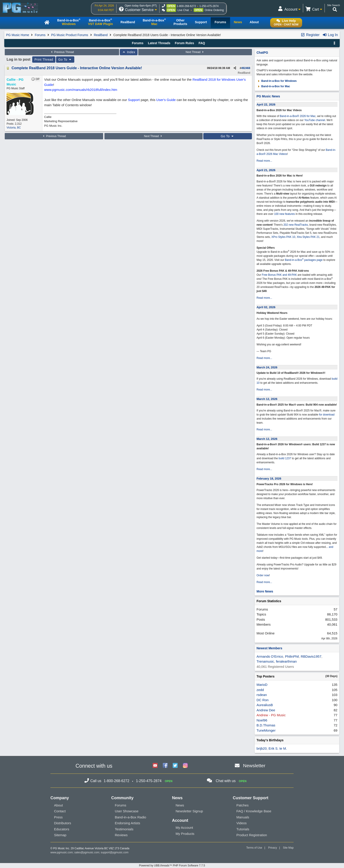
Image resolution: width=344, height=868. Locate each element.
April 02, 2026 (266, 307)
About (58, 805)
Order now (263, 575)
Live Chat (183, 10)
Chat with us (226, 781)
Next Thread (195, 52)
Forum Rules (184, 43)
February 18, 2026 (269, 479)
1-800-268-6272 (186, 6)
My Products (185, 834)
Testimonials (124, 829)
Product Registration (252, 835)
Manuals (243, 817)
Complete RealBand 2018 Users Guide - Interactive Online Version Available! (77, 68)
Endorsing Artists (128, 823)
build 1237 (285, 458)
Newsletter (254, 766)
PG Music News (268, 96)
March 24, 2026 (267, 367)
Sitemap (60, 835)
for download (327, 415)
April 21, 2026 (266, 170)
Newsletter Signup (189, 811)
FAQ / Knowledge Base (254, 811)
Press (58, 817)
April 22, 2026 (266, 104)
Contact (60, 811)
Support (134, 100)
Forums (40, 35)
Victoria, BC (14, 128)
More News (265, 591)
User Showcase (127, 811)
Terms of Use (254, 848)
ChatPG (262, 53)
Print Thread (44, 60)
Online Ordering (214, 10)
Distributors (63, 823)
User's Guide (166, 100)
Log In (330, 35)
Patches (242, 805)
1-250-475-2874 (209, 6)
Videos (242, 823)
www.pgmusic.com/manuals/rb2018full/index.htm (81, 90)
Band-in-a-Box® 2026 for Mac (298, 116)
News (180, 805)
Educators (62, 829)
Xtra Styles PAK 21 (308, 237)
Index (129, 52)
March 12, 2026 (267, 399)
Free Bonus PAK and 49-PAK (279, 275)
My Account (184, 828)
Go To (65, 60)
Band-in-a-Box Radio (130, 817)
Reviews (121, 835)
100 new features (285, 214)
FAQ (202, 43)
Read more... (264, 161)
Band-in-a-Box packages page (304, 260)
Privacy (273, 848)
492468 (246, 68)
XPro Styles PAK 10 (283, 237)
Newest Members (269, 648)
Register (310, 35)
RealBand (101, 35)
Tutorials (243, 829)
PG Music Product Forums (70, 35)
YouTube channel (315, 120)
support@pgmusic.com (115, 852)
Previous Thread (62, 52)
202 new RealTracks (296, 225)
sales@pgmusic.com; (88, 852)
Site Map (288, 848)
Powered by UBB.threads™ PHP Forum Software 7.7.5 (172, 866)
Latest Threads (159, 43)
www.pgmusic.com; (62, 852)
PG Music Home (18, 35)
